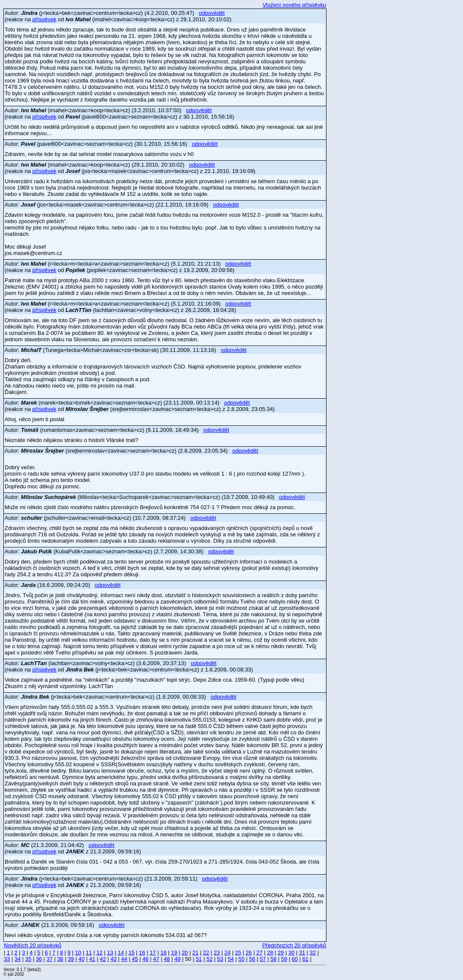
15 (131, 953)
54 (231, 959)
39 (71, 959)
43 (114, 959)
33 (7, 959)
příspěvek (44, 19)
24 (227, 953)
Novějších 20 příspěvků (33, 945)
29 (281, 953)
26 (249, 953)
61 (305, 959)
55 (241, 959)
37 (49, 959)
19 (174, 953)
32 (312, 953)
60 (295, 959)
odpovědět (212, 13)
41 (92, 959)
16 (142, 953)
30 (291, 953)
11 (89, 953)
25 (238, 953)
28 (270, 953)
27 (259, 953)
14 (121, 953)
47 (156, 959)
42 (103, 959)
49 (177, 959)
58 (273, 959)
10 (78, 953)
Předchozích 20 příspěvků (294, 945)
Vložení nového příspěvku (294, 5)
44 (124, 959)
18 (163, 953)
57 (263, 959)
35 (28, 959)
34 (17, 959)
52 (209, 959)
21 (195, 953)
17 (153, 953)
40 (82, 959)
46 (145, 959)
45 (135, 959)
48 (167, 959)
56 (252, 959)
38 (60, 959)
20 (185, 953)
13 (110, 953)
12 (99, 953)
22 (206, 953)
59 (284, 959)
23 (217, 953)
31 (302, 953)
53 (220, 959)
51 (199, 959)
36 (39, 959)
